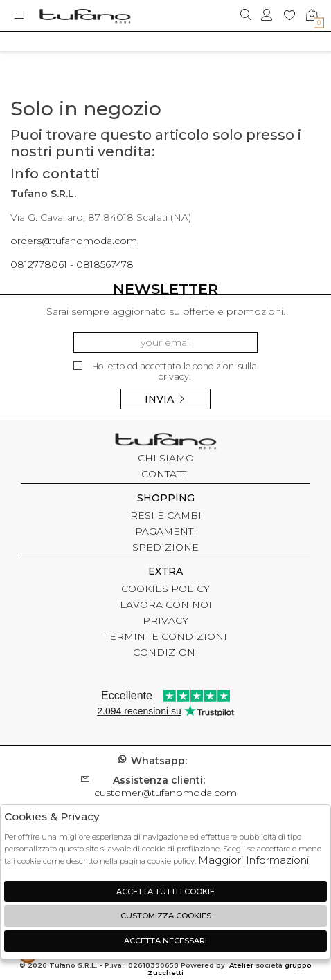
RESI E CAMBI (166, 515)
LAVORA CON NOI (166, 604)
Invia (165, 399)
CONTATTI (165, 474)
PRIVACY (165, 620)
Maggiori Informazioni (253, 860)
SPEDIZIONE (165, 547)
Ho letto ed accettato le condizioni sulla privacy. (165, 372)
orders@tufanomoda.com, (75, 241)
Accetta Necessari (165, 941)
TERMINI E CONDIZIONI (166, 636)
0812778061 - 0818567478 (72, 264)
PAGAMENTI (166, 531)
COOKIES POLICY (165, 589)
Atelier (241, 965)
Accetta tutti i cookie (165, 891)
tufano (165, 443)
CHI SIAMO (166, 458)
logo (85, 16)
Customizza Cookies (166, 916)
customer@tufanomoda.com (165, 786)
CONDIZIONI (166, 652)
